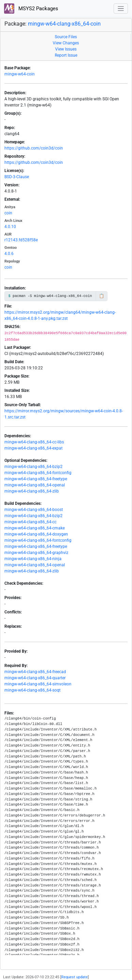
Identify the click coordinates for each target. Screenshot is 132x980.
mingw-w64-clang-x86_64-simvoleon (38, 684)
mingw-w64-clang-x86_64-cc (30, 522)
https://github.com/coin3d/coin (34, 148)
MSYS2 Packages (31, 9)
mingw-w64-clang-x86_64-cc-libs (34, 442)
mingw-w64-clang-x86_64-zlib (32, 491)
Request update (75, 977)
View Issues (66, 49)
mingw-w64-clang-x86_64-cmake (35, 528)
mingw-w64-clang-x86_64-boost (34, 510)
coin (8, 213)
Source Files (66, 37)
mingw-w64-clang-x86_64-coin (64, 24)
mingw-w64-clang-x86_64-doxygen (36, 534)
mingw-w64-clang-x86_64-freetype (36, 479)
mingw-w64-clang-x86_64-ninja (33, 559)
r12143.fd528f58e (21, 240)
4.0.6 (9, 254)
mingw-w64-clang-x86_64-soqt (32, 690)
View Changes (66, 43)
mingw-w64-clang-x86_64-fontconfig (38, 473)
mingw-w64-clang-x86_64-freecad (35, 672)
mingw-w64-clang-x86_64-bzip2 (34, 467)
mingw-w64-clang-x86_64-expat (34, 448)
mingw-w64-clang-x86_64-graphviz (36, 553)
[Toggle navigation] (121, 9)
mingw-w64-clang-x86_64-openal (35, 485)
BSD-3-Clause (17, 177)
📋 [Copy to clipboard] (102, 296)
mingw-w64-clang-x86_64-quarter (35, 678)
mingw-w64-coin (20, 74)
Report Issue (66, 55)
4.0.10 (10, 227)
